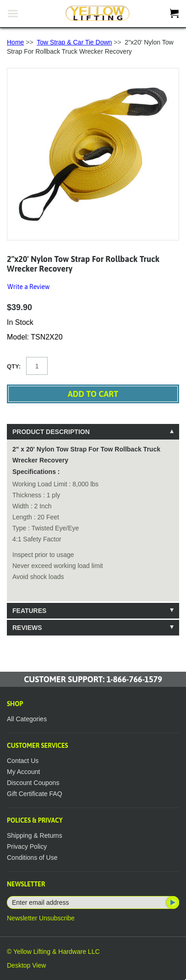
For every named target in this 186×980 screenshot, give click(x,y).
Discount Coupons (33, 783)
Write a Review (28, 287)
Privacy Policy (27, 846)
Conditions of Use (32, 857)
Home (15, 42)
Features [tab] (29, 611)
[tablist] (93, 530)
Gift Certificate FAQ (35, 794)
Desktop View (26, 965)
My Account (23, 772)
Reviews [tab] (27, 628)
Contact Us (23, 761)
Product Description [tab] (51, 432)
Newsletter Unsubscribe (41, 918)
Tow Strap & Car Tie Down (74, 42)
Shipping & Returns (35, 835)
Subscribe (172, 902)
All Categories (27, 719)
